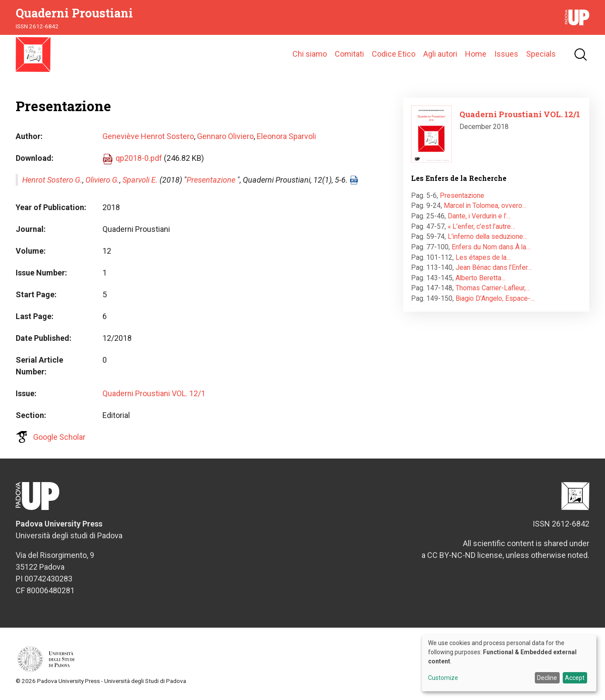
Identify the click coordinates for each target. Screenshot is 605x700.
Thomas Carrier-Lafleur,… (493, 288)
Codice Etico (394, 54)
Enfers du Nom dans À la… (491, 247)
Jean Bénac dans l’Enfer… (494, 267)
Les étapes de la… (483, 257)
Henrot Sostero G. (52, 180)
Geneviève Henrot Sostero (148, 136)
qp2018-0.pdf (139, 158)
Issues (506, 54)
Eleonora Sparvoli (286, 136)
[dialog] (509, 663)
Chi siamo (310, 54)
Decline (547, 678)
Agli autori (440, 54)
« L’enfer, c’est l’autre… (481, 226)
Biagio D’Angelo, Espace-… (495, 298)
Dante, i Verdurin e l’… (479, 216)
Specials (541, 54)
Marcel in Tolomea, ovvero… (485, 206)
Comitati (349, 54)
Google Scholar (59, 437)
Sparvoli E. (140, 180)
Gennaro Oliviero (225, 136)
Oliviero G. (102, 180)
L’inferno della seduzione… (488, 236)
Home (476, 54)
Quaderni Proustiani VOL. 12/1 (154, 393)
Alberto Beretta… (481, 278)
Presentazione (211, 180)
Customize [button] (443, 678)
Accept (575, 678)
